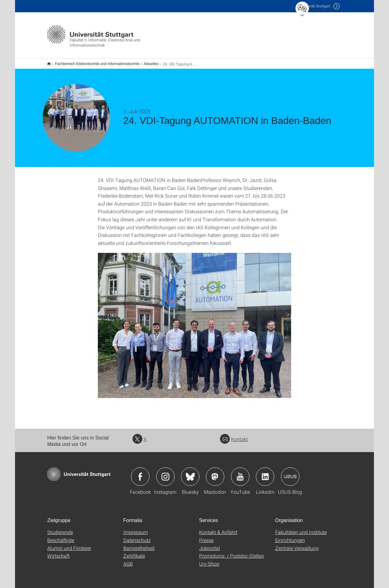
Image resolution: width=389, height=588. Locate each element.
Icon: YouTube (240, 473)
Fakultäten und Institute (301, 528)
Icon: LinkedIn (265, 473)
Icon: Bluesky (190, 473)
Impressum (136, 528)
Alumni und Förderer (69, 544)
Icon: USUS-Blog (290, 473)
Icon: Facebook (140, 473)
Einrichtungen (290, 536)
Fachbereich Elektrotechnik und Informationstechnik (94, 62)
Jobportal (210, 544)
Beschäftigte (61, 536)
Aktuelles (148, 62)
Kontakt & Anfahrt (218, 528)
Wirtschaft (58, 552)
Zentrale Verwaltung (297, 544)
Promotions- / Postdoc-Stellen (232, 552)
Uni (314, 6)
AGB (128, 560)
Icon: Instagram (165, 473)
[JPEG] (194, 321)
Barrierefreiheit (139, 544)
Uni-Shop (209, 560)
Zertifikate (134, 552)
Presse (206, 536)
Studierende (60, 528)
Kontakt (234, 435)
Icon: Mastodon (215, 473)
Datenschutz (137, 536)
